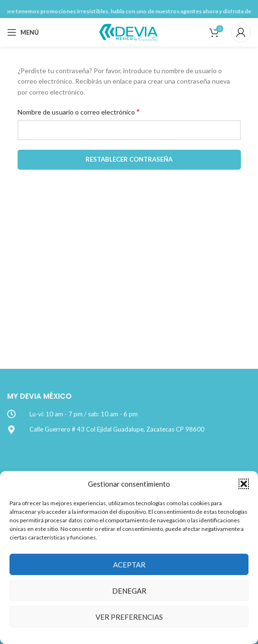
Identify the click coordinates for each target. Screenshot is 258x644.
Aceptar (129, 565)
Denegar (129, 591)
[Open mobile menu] (23, 32)
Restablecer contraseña (129, 159)
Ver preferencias (129, 617)
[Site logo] (129, 32)
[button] (244, 484)
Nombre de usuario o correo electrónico (79, 111)
